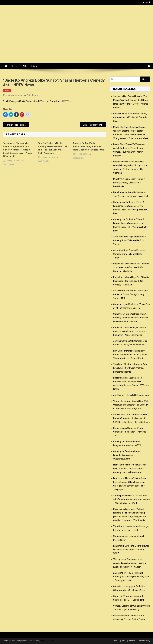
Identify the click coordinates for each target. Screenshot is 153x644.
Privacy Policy (144, 641)
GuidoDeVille (32, 95)
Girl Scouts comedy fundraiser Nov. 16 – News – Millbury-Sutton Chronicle (94, 125)
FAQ (24, 66)
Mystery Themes (47, 641)
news (7, 91)
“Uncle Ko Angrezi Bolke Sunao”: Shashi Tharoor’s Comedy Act (32, 101)
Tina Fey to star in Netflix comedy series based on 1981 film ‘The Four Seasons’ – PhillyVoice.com (53, 148)
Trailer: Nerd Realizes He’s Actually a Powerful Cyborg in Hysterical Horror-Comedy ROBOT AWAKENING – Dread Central (18, 125)
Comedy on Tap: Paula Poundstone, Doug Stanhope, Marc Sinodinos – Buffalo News (89, 146)
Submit (34, 66)
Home (14, 66)
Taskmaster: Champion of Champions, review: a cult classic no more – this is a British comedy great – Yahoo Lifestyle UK (18, 150)
